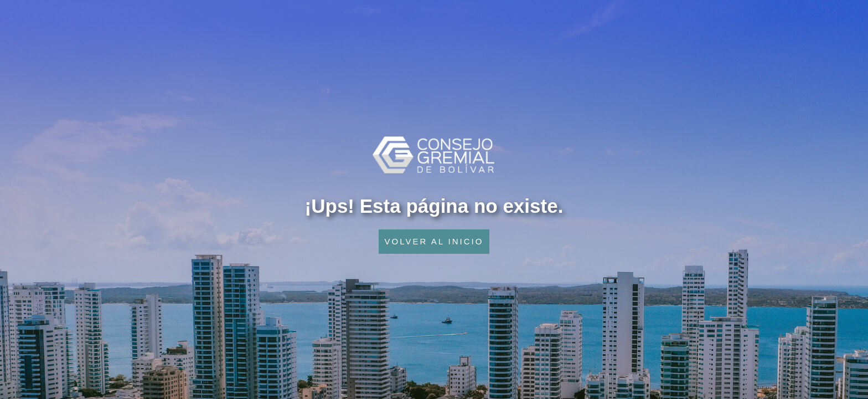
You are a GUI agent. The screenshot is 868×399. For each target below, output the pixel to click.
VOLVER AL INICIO (434, 241)
